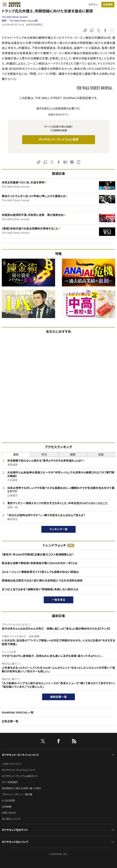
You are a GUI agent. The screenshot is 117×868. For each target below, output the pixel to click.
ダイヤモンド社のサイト (15, 830)
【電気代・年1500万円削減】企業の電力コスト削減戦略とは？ (38, 555)
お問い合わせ (9, 813)
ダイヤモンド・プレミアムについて (19, 770)
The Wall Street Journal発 (24, 21)
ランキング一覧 (59, 529)
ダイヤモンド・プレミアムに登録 (58, 140)
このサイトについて (12, 764)
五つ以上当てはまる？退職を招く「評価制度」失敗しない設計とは (40, 589)
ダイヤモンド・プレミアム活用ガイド (20, 776)
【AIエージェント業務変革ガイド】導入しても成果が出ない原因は (40, 572)
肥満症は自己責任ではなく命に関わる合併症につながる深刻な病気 (42, 581)
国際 (4, 21)
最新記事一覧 (58, 697)
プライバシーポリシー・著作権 (17, 794)
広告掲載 (7, 807)
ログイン (93, 5)
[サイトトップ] (13, 4)
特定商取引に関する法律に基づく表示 (21, 788)
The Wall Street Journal (15, 17)
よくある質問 (8, 801)
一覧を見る (59, 600)
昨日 (44, 455)
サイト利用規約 (10, 782)
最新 (16, 455)
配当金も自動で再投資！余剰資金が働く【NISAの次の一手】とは (40, 563)
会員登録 (108, 5)
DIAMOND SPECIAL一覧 (18, 712)
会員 (101, 455)
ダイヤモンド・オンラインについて (20, 755)
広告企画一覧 (10, 721)
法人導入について (11, 819)
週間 (73, 455)
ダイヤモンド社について (15, 842)
